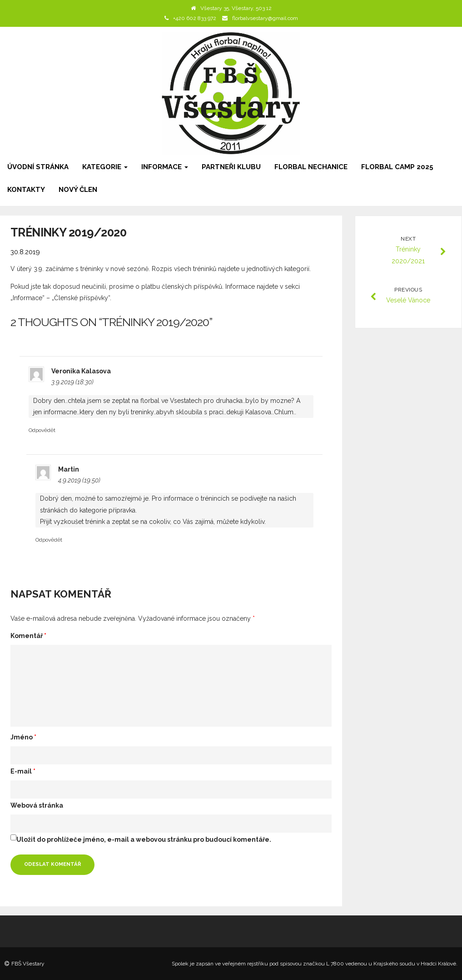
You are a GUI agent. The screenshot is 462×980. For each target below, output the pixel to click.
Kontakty (26, 190)
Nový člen (78, 190)
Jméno (23, 737)
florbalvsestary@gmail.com (265, 18)
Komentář (28, 636)
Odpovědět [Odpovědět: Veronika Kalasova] (42, 430)
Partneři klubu (231, 167)
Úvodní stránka (38, 167)
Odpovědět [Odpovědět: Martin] (49, 540)
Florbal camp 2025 (397, 167)
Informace (165, 167)
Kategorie (105, 167)
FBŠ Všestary (28, 964)
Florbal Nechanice (311, 167)
